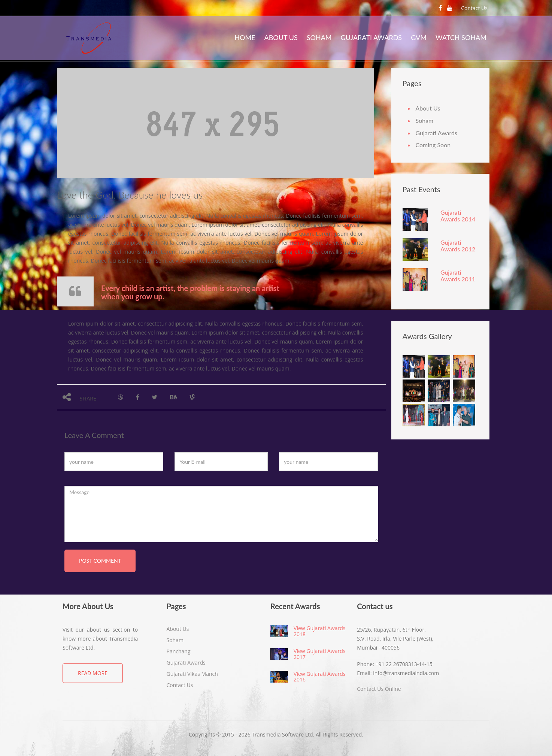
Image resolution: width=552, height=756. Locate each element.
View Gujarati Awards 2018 (319, 631)
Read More (93, 673)
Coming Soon (433, 145)
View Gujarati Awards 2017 (319, 654)
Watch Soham (461, 37)
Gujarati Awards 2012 (458, 246)
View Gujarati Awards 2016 (319, 677)
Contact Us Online (379, 689)
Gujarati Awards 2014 (458, 216)
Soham (319, 37)
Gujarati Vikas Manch (192, 674)
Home (245, 37)
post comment (100, 561)
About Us (281, 37)
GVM (419, 37)
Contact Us (474, 8)
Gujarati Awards (371, 37)
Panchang (179, 651)
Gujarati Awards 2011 (458, 276)
